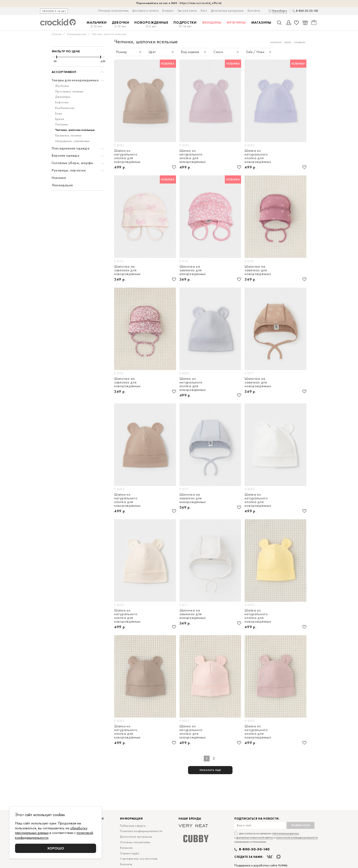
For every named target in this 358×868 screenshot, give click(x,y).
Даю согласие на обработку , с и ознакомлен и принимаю (276, 838)
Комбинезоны (65, 108)
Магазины (261, 22)
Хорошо (56, 848)
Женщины (212, 22)
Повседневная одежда (71, 148)
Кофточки (62, 102)
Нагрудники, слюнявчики (72, 141)
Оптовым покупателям (113, 11)
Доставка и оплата (145, 11)
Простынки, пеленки (69, 91)
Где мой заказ (187, 11)
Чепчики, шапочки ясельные (75, 130)
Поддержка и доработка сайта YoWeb (261, 865)
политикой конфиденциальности (297, 838)
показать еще (210, 770)
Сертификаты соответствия (139, 859)
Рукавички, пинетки (68, 135)
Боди (59, 113)
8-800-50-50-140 (307, 11)
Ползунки (62, 124)
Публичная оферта (133, 826)
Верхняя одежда (65, 156)
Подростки (185, 24)
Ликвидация (62, 185)
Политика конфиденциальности (141, 831)
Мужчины (236, 22)
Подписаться (301, 825)
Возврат (168, 11)
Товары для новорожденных (75, 80)
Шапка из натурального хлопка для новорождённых (127, 156)
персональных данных (285, 834)
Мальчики (97, 24)
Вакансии (126, 848)
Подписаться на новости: (257, 819)
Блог (204, 11)
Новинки (59, 178)
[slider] (57, 57)
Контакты (254, 11)
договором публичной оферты (255, 838)
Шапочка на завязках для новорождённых (127, 270)
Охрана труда (129, 853)
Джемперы (63, 97)
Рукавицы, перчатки (69, 170)
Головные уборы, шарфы (72, 163)
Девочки (120, 24)
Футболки (62, 86)
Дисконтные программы (227, 11)
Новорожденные (151, 24)
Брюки (60, 119)
